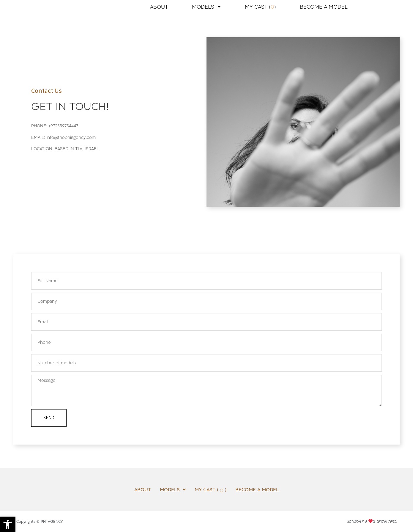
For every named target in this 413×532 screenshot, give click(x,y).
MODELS (206, 7)
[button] (8, 524)
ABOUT (159, 7)
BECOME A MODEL (324, 7)
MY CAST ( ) (260, 7)
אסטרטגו (354, 521)
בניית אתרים (387, 521)
